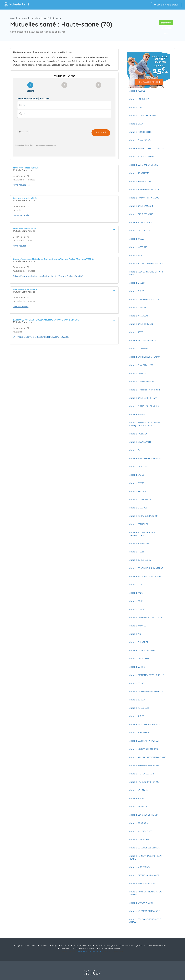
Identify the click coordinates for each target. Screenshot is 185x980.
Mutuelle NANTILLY (138, 807)
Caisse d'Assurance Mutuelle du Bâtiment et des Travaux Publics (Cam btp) (48, 276)
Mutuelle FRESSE (137, 552)
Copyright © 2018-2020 (25, 945)
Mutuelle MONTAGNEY (139, 867)
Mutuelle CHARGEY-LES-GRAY (143, 650)
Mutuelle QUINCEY (138, 373)
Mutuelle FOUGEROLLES (140, 132)
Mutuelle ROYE (136, 332)
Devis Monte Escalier (157, 945)
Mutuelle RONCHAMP (139, 173)
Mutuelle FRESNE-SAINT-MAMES (144, 875)
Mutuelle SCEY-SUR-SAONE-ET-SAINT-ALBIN (146, 273)
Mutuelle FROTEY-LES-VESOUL (143, 340)
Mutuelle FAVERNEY (138, 434)
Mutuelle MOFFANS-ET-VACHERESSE (146, 691)
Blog (54, 945)
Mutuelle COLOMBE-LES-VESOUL (144, 848)
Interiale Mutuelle (21, 215)
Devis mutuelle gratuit (166, 5)
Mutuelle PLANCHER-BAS (140, 222)
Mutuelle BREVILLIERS (139, 733)
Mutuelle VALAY (136, 593)
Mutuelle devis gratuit (132, 945)
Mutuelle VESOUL (137, 91)
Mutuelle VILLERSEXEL (139, 316)
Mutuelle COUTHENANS (140, 499)
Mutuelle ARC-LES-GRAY (140, 181)
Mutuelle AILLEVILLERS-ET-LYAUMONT (147, 263)
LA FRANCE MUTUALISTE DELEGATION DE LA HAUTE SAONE (41, 337)
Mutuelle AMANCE (137, 626)
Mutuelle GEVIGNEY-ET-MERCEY (144, 815)
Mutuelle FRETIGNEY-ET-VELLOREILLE (146, 675)
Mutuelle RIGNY (136, 716)
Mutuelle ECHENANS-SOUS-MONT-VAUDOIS (145, 921)
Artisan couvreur (87, 948)
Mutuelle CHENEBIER (139, 642)
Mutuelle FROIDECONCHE (141, 214)
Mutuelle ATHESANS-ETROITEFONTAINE (147, 757)
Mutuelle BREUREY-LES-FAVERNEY (145, 765)
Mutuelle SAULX (136, 475)
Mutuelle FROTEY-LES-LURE (142, 774)
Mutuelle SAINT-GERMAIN (141, 324)
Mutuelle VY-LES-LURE (139, 708)
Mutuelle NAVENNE (138, 247)
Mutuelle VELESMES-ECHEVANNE (144, 911)
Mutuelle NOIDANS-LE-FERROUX (144, 749)
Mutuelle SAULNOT (138, 491)
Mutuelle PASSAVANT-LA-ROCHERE (145, 576)
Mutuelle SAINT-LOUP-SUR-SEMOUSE (146, 148)
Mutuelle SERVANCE (138, 467)
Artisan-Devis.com (82, 945)
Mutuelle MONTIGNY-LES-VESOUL (145, 724)
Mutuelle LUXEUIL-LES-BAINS (142, 115)
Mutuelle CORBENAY (138, 349)
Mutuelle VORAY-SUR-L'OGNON (144, 516)
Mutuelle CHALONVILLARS (141, 365)
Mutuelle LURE (136, 107)
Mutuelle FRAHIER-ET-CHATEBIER (144, 390)
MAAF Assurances (21, 185)
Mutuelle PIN (135, 634)
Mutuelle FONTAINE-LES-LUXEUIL (144, 299)
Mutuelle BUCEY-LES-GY (140, 560)
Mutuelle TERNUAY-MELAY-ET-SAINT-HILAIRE (146, 857)
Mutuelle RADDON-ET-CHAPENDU (145, 458)
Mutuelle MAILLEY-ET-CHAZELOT (144, 741)
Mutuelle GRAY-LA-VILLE (140, 442)
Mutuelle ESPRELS (137, 667)
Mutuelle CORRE (136, 683)
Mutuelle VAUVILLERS (139, 543)
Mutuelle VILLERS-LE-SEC (140, 831)
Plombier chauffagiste (110, 948)
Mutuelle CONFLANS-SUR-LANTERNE (146, 568)
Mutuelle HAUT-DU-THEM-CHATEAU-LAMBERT (146, 893)
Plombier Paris (67, 948)
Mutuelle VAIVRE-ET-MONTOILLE (144, 189)
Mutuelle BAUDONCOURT (141, 903)
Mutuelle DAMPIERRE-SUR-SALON (145, 357)
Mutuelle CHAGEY (137, 609)
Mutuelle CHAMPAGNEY (140, 140)
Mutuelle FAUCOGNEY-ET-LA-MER (145, 782)
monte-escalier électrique (89, 952)
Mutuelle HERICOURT (139, 99)
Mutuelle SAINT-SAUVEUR (141, 206)
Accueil (13, 18)
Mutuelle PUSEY (136, 291)
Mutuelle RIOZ (135, 255)
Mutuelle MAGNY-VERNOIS (141, 381)
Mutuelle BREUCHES (138, 524)
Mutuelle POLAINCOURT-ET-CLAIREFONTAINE (142, 534)
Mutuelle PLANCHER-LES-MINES (144, 406)
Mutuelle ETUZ (136, 601)
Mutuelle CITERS (136, 483)
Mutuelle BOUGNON (138, 823)
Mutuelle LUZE (136, 585)
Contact (65, 945)
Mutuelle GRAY (136, 124)
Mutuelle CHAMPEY (138, 508)
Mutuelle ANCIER (137, 798)
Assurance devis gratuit (106, 945)
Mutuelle (26, 18)
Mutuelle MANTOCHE (139, 839)
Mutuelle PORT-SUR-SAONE (142, 157)
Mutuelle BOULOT (137, 700)
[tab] (64, 169)
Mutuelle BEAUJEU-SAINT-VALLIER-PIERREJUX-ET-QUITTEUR (145, 424)
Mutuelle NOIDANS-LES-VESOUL (144, 198)
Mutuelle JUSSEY (136, 239)
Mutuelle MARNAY (137, 307)
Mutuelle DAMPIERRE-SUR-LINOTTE (145, 617)
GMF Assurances (21, 306)
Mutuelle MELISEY (137, 283)
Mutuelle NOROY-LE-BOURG (142, 883)
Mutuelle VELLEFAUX (138, 790)
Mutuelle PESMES (137, 414)
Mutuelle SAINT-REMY (139, 659)
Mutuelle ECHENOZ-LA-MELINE (143, 165)
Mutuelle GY (134, 450)
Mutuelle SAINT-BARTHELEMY (143, 398)
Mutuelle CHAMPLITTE (139, 231)
